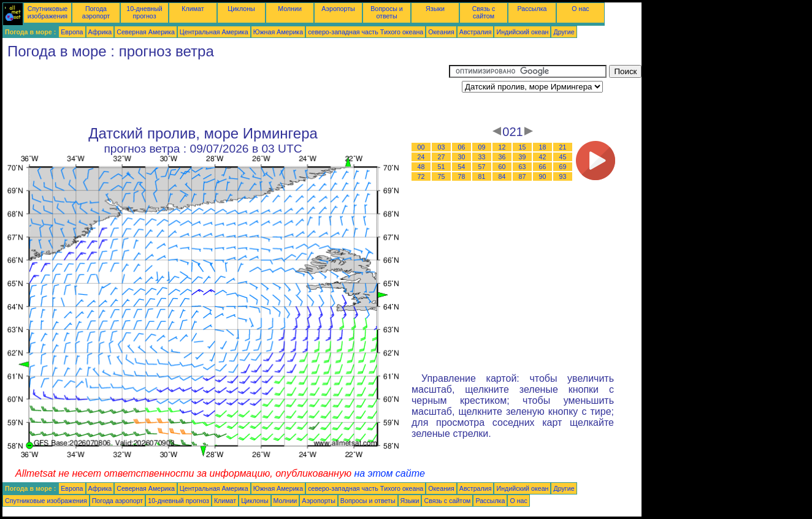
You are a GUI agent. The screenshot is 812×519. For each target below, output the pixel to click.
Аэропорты (338, 9)
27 (442, 157)
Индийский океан (522, 32)
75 (442, 176)
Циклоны (241, 9)
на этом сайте (389, 473)
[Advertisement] (226, 93)
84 (502, 176)
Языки (435, 9)
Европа (72, 32)
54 (462, 167)
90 (543, 176)
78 (462, 176)
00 (421, 147)
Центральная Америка (214, 32)
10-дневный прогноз (144, 12)
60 (502, 167)
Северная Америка (146, 32)
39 (523, 157)
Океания (441, 32)
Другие (564, 32)
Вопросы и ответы (387, 12)
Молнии (290, 9)
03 (442, 147)
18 (543, 147)
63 (523, 167)
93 (563, 176)
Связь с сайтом (484, 12)
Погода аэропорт (96, 12)
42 (543, 157)
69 (563, 167)
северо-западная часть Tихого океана (366, 32)
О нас (580, 9)
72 (421, 176)
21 (563, 147)
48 (421, 167)
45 (563, 157)
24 (421, 157)
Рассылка (532, 9)
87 (523, 176)
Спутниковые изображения (48, 12)
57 (482, 167)
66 (543, 167)
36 (502, 157)
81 (482, 176)
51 (442, 167)
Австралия (476, 32)
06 (462, 147)
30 (462, 157)
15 (523, 147)
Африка (100, 32)
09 (482, 147)
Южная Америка (278, 32)
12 (502, 147)
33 (482, 157)
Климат (193, 9)
